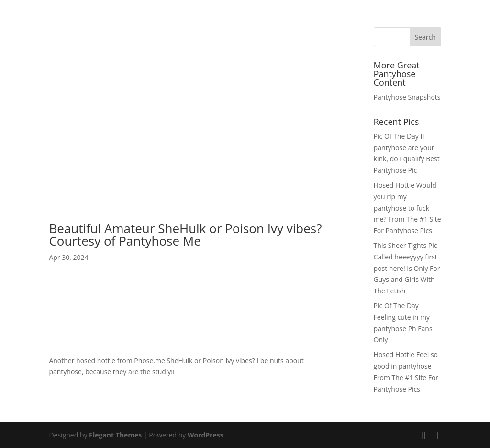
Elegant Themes (115, 435)
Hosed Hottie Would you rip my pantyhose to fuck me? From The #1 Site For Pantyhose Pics (407, 208)
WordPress (206, 435)
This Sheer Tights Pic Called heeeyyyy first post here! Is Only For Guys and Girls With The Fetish (407, 268)
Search (425, 37)
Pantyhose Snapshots (407, 97)
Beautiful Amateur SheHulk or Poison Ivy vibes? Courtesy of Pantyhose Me (185, 235)
